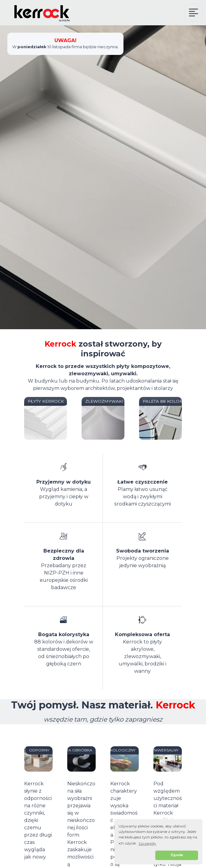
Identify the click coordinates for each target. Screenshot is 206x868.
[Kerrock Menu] (193, 13)
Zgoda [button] (177, 855)
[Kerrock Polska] (38, 13)
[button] (136, 855)
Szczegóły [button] (147, 843)
